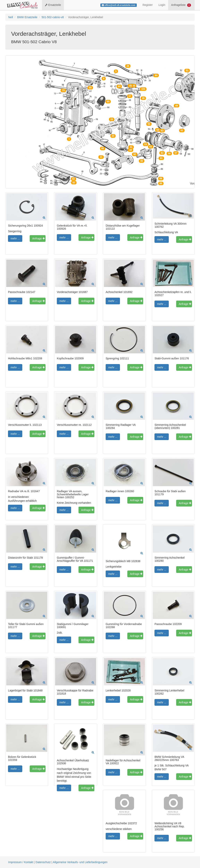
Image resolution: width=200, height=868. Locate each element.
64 (158, 130)
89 (161, 179)
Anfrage (38, 238)
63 (162, 131)
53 (146, 144)
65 (108, 102)
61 (182, 130)
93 (151, 147)
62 (162, 153)
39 (143, 98)
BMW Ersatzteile (27, 17)
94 (156, 75)
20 (113, 136)
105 (143, 89)
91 (161, 158)
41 (131, 147)
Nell (11, 17)
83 (74, 183)
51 (187, 71)
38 (130, 150)
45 (130, 86)
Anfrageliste (181, 5)
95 (103, 148)
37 (130, 96)
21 (101, 157)
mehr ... (15, 238)
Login (162, 5)
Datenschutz (43, 862)
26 (128, 66)
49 (176, 106)
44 (119, 86)
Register (148, 5)
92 (135, 154)
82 (74, 179)
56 (169, 154)
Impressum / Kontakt (21, 862)
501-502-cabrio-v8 (53, 17)
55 (149, 124)
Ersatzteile (53, 5)
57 (176, 153)
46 (134, 86)
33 (112, 119)
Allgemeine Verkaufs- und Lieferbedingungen (80, 862)
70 (63, 90)
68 (90, 88)
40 (142, 161)
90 (161, 183)
